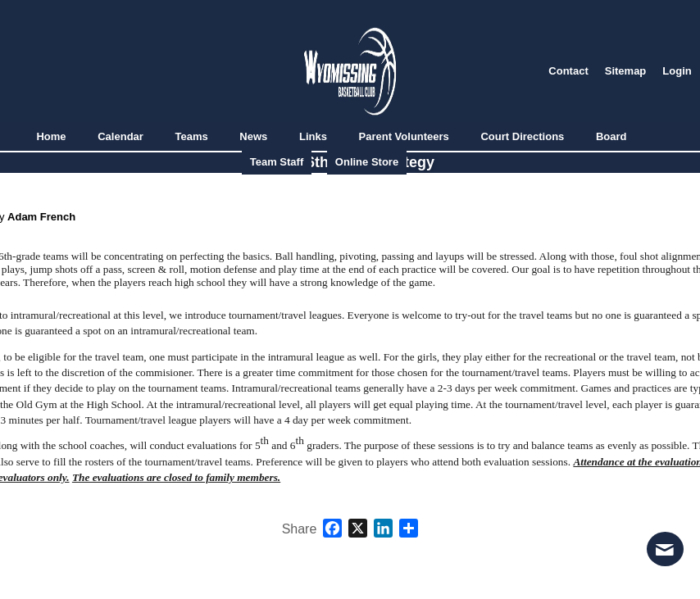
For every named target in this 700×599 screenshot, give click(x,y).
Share (300, 529)
